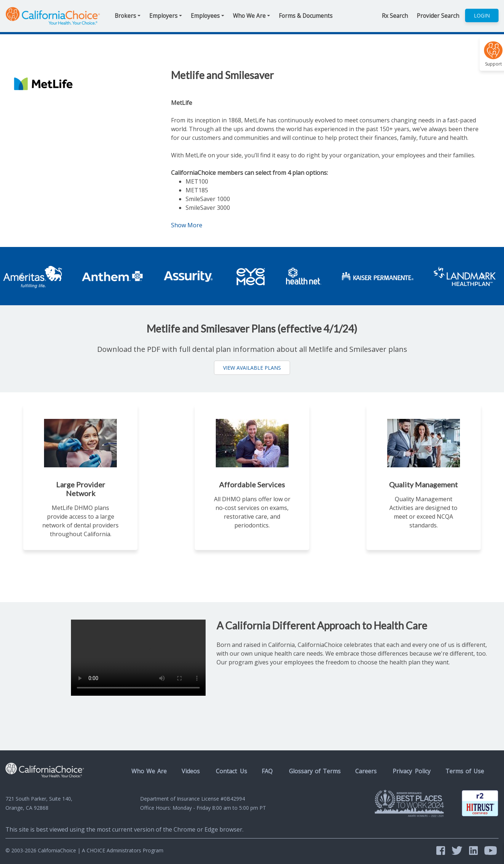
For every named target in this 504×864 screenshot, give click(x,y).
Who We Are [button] (249, 16)
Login (482, 15)
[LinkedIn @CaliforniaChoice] (475, 851)
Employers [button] (163, 16)
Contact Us (231, 771)
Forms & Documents (306, 16)
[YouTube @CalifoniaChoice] (491, 851)
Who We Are (149, 771)
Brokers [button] (125, 16)
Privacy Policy (412, 771)
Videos (191, 771)
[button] (12, 276)
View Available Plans (252, 368)
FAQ (267, 771)
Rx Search (395, 16)
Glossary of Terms (315, 771)
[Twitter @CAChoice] (459, 851)
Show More (191, 225)
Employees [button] (205, 16)
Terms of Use (465, 771)
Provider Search (438, 16)
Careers (366, 771)
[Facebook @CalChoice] (442, 851)
